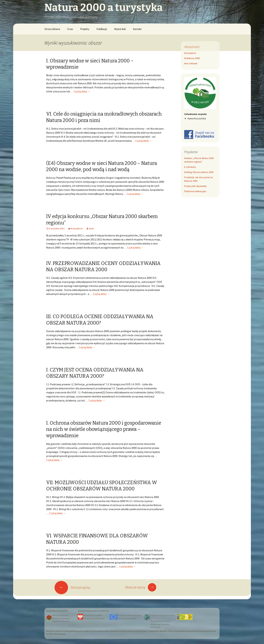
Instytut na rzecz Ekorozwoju (163, 615)
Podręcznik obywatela (195, 186)
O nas (70, 29)
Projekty (85, 29)
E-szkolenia (190, 167)
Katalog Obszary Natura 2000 (199, 172)
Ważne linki (120, 29)
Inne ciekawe (191, 63)
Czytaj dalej (82, 91)
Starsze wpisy (72, 587)
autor (91, 228)
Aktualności (192, 47)
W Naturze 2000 (192, 58)
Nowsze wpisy (141, 587)
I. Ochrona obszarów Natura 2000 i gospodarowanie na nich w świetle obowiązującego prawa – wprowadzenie (104, 429)
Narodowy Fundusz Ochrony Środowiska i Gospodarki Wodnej (61, 618)
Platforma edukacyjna (195, 191)
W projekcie (77, 228)
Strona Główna (52, 29)
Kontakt (137, 29)
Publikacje (102, 29)
